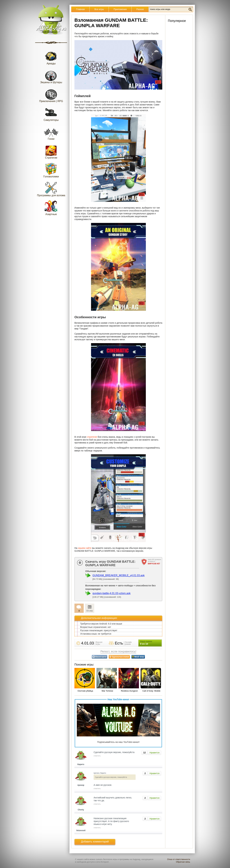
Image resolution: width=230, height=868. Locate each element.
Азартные (51, 208)
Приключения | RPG (51, 95)
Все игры (99, 9)
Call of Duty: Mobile (151, 691)
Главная (80, 9)
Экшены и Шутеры (51, 76)
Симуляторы (51, 114)
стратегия (92, 437)
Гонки (51, 132)
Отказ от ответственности (179, 859)
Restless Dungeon (129, 691)
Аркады (51, 57)
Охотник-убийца (85, 691)
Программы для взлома (51, 189)
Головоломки (51, 170)
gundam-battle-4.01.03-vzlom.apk (111, 593)
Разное (140, 9)
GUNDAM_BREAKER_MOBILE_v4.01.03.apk (119, 575)
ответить (97, 756)
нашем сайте (85, 548)
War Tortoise (107, 691)
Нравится (154, 753)
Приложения (120, 9)
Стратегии (51, 151)
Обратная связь (183, 862)
